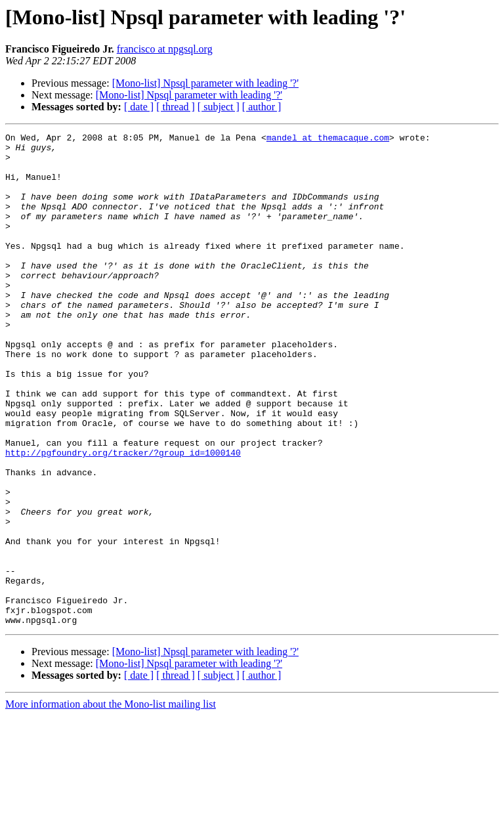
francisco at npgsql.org (165, 49)
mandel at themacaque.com (328, 139)
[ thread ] (176, 107)
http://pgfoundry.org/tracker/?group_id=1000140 (123, 517)
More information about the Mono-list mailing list (111, 803)
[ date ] (139, 107)
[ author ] (262, 107)
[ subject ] (219, 107)
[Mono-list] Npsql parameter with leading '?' (205, 83)
